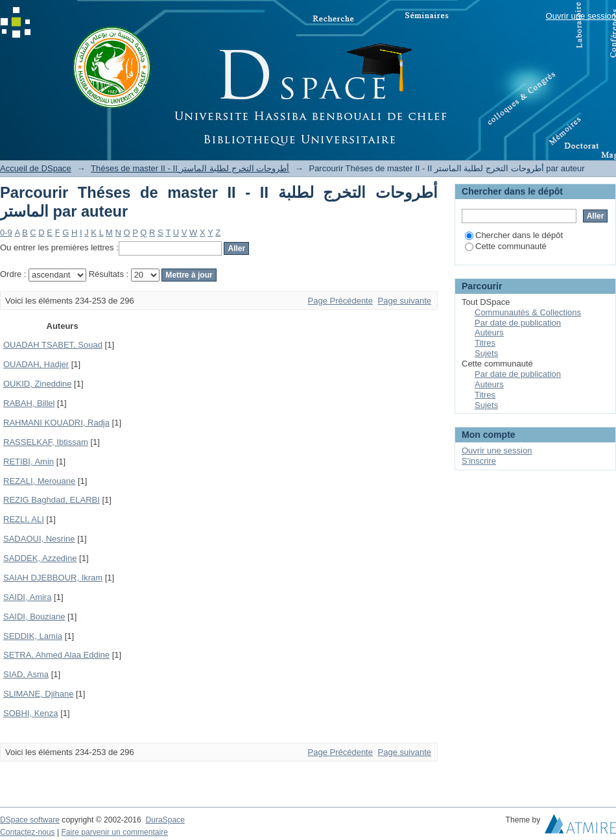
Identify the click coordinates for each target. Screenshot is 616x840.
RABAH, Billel (29, 403)
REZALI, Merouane (39, 481)
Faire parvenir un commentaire (114, 832)
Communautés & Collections (528, 312)
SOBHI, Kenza (31, 713)
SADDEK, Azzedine (40, 558)
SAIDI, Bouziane (34, 617)
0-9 (6, 233)
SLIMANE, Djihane (38, 694)
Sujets (486, 353)
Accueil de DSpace (36, 168)
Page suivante (405, 301)
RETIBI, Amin (29, 462)
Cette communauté (506, 246)
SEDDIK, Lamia (33, 636)
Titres (485, 343)
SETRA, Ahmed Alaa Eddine (56, 655)
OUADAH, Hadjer (36, 364)
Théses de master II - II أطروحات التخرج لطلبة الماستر (190, 168)
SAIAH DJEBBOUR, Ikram (53, 578)
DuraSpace (165, 820)
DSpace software (30, 820)
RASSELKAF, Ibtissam (46, 442)
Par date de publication (518, 323)
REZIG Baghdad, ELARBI (52, 500)
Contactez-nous (28, 832)
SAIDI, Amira (27, 597)
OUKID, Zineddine (38, 384)
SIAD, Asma (26, 674)
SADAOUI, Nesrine (39, 539)
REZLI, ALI (24, 519)
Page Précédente (340, 301)
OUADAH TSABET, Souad (53, 345)
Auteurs (489, 332)
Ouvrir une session (581, 16)
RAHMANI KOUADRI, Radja (56, 423)
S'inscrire (479, 461)
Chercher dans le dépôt (514, 235)
